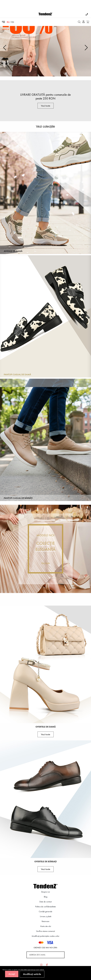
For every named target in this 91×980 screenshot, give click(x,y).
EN (13, 22)
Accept (12, 974)
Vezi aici (45, 70)
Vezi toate (46, 106)
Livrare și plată (46, 916)
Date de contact (46, 902)
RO (8, 22)
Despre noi (45, 892)
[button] (86, 48)
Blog (46, 897)
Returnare (45, 921)
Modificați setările (32, 974)
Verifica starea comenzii (45, 931)
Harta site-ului (46, 926)
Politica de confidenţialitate (45, 907)
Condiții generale (45, 911)
